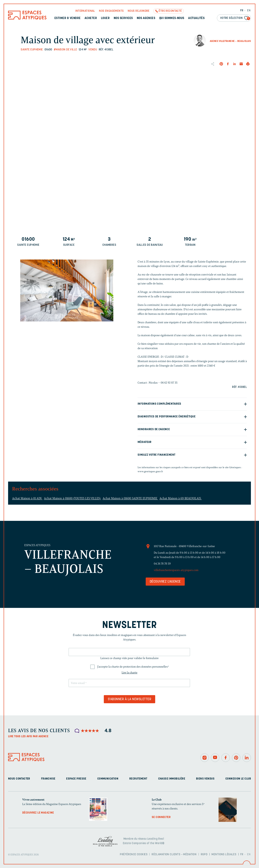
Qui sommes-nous (172, 18)
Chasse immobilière (172, 779)
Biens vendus (205, 779)
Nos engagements (111, 11)
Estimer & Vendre (68, 18)
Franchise (48, 779)
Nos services (123, 18)
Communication (108, 779)
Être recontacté (170, 11)
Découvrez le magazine (38, 813)
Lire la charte (129, 673)
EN (249, 11)
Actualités (196, 18)
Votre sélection (235, 18)
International (85, 11)
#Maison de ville (65, 50)
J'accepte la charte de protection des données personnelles (133, 667)
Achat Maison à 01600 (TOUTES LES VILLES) (73, 498)
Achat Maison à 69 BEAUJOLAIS (181, 498)
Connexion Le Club (238, 779)
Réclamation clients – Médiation (174, 855)
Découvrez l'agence (165, 582)
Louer (105, 18)
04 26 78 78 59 (162, 564)
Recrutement (138, 779)
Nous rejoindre (139, 11)
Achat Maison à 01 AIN (27, 498)
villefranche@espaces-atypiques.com (176, 570)
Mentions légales (224, 855)
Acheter (91, 18)
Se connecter (161, 817)
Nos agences (146, 18)
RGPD (204, 855)
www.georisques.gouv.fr (150, 471)
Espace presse (76, 779)
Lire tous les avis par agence (28, 737)
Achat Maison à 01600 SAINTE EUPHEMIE (130, 498)
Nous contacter (19, 779)
